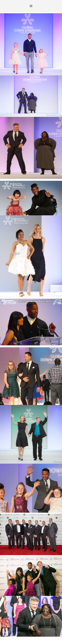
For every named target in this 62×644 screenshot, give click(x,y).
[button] (31, 6)
